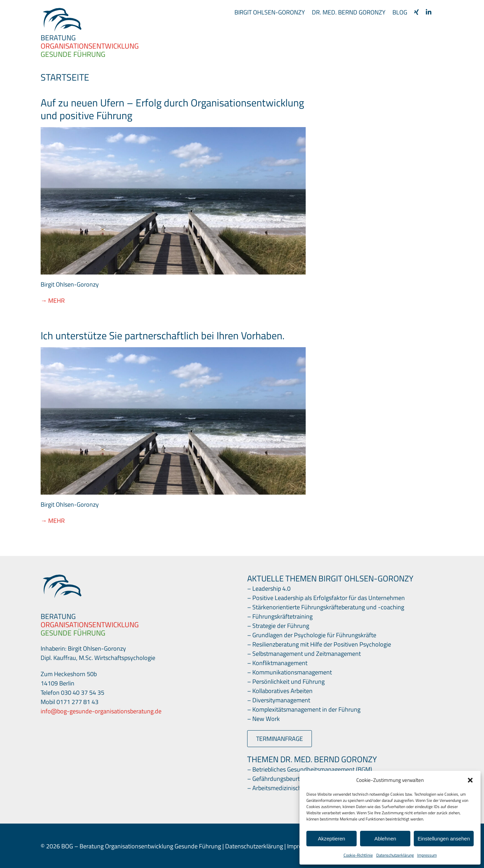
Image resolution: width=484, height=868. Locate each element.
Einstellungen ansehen (444, 839)
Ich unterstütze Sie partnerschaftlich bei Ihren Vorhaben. (162, 335)
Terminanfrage (280, 739)
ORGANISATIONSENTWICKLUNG (90, 624)
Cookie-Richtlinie (358, 855)
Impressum (427, 855)
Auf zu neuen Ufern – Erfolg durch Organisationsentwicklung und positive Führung (172, 109)
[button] (470, 780)
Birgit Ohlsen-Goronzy (270, 12)
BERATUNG (58, 38)
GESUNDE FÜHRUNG (73, 54)
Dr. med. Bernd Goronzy (349, 12)
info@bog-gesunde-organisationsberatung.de (101, 711)
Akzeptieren (331, 839)
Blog (400, 12)
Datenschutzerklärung (395, 855)
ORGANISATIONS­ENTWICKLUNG (90, 46)
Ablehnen (385, 839)
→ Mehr (53, 301)
